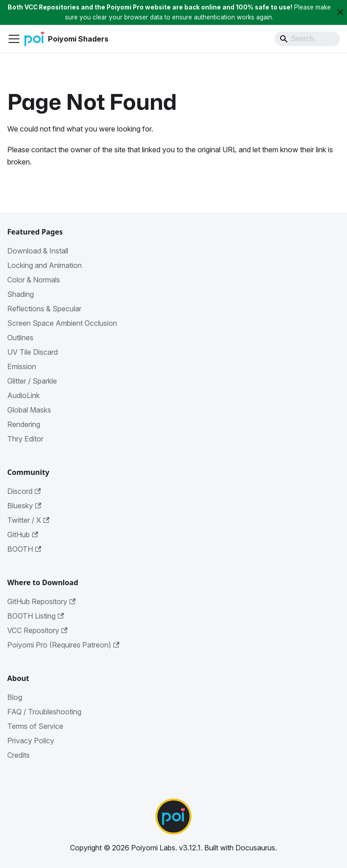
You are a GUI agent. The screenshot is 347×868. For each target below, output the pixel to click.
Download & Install (38, 251)
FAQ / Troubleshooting (44, 712)
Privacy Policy (31, 741)
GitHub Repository (41, 601)
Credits (19, 755)
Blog (15, 697)
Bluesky (24, 506)
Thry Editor (25, 439)
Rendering (24, 424)
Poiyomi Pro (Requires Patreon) (63, 645)
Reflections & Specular (44, 309)
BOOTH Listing (35, 616)
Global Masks (29, 410)
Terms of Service (35, 726)
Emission (22, 366)
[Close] (340, 12)
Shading (21, 294)
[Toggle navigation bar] (14, 39)
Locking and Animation (45, 265)
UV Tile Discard (33, 352)
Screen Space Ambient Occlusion (62, 323)
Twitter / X (28, 520)
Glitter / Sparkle (32, 381)
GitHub (23, 535)
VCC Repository (37, 630)
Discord (24, 491)
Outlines (20, 338)
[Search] (307, 39)
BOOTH (24, 549)
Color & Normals (34, 280)
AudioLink (23, 395)
